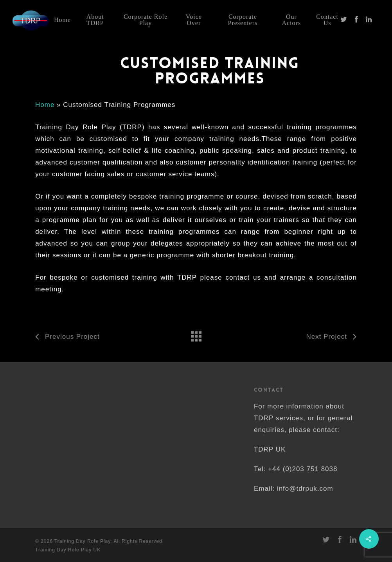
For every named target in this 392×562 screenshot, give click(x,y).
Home (45, 105)
